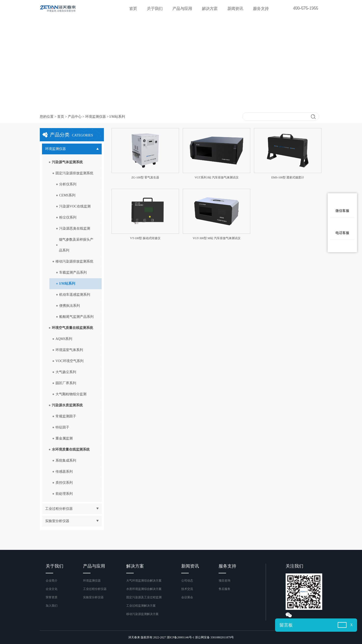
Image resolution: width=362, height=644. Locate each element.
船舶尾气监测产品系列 (76, 317)
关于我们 (154, 8)
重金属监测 (64, 438)
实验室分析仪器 (93, 597)
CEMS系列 (67, 195)
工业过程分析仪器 (95, 589)
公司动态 (187, 581)
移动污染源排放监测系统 (74, 261)
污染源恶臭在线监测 (75, 228)
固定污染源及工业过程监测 (144, 597)
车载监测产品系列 (73, 272)
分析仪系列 (68, 184)
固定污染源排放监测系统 (74, 173)
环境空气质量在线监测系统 (72, 328)
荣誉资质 (52, 597)
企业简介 (52, 581)
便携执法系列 (70, 306)
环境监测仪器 (96, 117)
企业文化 (52, 589)
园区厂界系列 (66, 383)
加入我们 (52, 606)
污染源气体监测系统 (67, 162)
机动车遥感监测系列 (75, 295)
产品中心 (75, 117)
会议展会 (187, 597)
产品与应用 (182, 8)
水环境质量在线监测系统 (71, 449)
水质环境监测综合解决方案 (144, 589)
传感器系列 (64, 472)
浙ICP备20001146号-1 (181, 637)
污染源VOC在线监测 (75, 206)
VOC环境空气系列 (70, 361)
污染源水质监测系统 (67, 405)
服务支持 (261, 8)
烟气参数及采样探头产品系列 (76, 245)
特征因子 (62, 427)
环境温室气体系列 (69, 350)
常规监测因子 (66, 416)
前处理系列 (64, 494)
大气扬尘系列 (66, 372)
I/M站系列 (67, 284)
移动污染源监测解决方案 (142, 614)
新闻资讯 (235, 8)
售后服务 (224, 589)
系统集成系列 (66, 461)
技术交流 (187, 589)
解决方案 (209, 8)
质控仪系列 (64, 483)
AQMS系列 (64, 339)
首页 (133, 8)
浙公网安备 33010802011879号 (215, 637)
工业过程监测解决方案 (141, 606)
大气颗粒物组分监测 (71, 394)
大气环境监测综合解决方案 (144, 581)
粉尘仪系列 (68, 217)
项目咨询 (224, 581)
